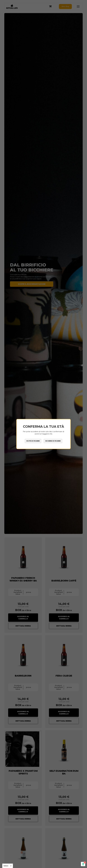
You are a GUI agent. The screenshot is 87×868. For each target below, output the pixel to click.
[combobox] (8, 866)
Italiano (6, 866)
